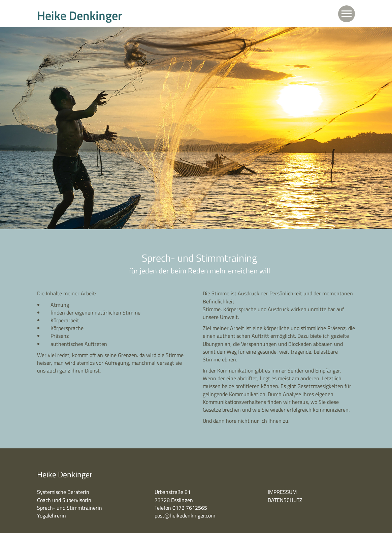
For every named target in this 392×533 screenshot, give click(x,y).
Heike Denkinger (80, 15)
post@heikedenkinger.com (185, 515)
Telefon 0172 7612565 (181, 508)
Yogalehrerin (52, 515)
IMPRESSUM (282, 492)
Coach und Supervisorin (64, 500)
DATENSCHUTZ (285, 500)
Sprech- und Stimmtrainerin (70, 508)
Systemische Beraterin (63, 492)
